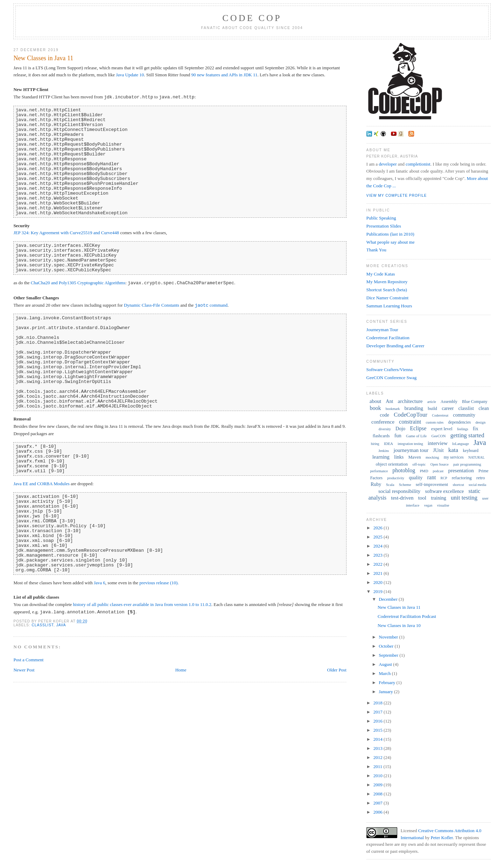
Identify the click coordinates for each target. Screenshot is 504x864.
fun (398, 436)
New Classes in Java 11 (43, 58)
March (385, 673)
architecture (410, 401)
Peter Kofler (442, 838)
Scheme (405, 485)
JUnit (438, 450)
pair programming (467, 464)
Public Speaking (381, 218)
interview (438, 443)
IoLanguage (461, 444)
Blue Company (475, 402)
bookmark (393, 409)
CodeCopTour (411, 415)
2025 (379, 537)
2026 (379, 528)
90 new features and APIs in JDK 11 (224, 75)
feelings (463, 429)
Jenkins (384, 451)
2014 (379, 739)
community (464, 415)
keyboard (471, 451)
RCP (444, 478)
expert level (442, 429)
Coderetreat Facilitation (388, 338)
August (386, 664)
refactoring (462, 478)
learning (381, 457)
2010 (379, 776)
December (389, 599)
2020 (379, 582)
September (389, 655)
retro (481, 478)
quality (416, 478)
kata (453, 450)
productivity (396, 478)
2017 (379, 712)
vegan (428, 505)
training (439, 498)
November (389, 637)
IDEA (388, 444)
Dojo (400, 429)
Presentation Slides (384, 226)
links (399, 457)
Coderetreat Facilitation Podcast (407, 616)
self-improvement (432, 484)
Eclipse (418, 428)
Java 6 (100, 583)
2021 (379, 573)
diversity (385, 429)
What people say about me (391, 242)
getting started (467, 435)
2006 (379, 812)
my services (454, 457)
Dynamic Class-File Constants (152, 305)
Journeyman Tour (382, 330)
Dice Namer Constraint (388, 298)
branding (414, 408)
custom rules (435, 422)
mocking (432, 457)
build (432, 408)
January (386, 692)
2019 (379, 591)
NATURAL (477, 457)
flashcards (381, 436)
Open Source (440, 464)
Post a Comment (28, 660)
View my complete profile (397, 196)
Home (181, 670)
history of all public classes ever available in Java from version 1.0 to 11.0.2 (142, 604)
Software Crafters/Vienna (390, 370)
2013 (379, 748)
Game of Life (416, 436)
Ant (389, 401)
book (376, 408)
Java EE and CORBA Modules (41, 484)
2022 (379, 564)
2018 (379, 703)
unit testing (464, 498)
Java (61, 625)
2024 (379, 546)
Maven (415, 457)
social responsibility (399, 491)
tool (422, 498)
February (387, 682)
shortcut (458, 485)
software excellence (445, 491)
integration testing (410, 444)
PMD (424, 471)
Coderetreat (440, 415)
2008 (379, 794)
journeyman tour (411, 450)
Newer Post (24, 670)
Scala (390, 485)
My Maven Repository (387, 282)
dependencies (460, 422)
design (480, 422)
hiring (375, 444)
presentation (461, 471)
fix (476, 429)
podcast (438, 471)
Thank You (376, 250)
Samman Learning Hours (389, 306)
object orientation (392, 464)
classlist (43, 625)
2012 (379, 757)
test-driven (402, 498)
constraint (410, 422)
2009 (379, 785)
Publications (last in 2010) (390, 234)
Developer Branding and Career (395, 346)
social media (477, 485)
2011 (379, 767)
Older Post (337, 670)
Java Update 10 (130, 75)
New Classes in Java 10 (399, 625)
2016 (379, 721)
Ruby (376, 484)
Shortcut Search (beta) (387, 290)
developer (388, 164)
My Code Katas (381, 274)
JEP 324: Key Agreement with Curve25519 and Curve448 (66, 233)
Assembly (449, 402)
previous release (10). (159, 583)
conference (383, 422)
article (432, 402)
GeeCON (438, 436)
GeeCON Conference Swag (392, 378)
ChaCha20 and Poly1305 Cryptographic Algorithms (78, 283)
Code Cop (252, 18)
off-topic (419, 464)
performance (379, 471)
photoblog (404, 470)
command (211, 305)
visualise (443, 505)
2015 (379, 730)
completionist (418, 164)
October (387, 646)
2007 (379, 803)
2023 (379, 555)
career (448, 408)
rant (431, 477)
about (375, 401)
